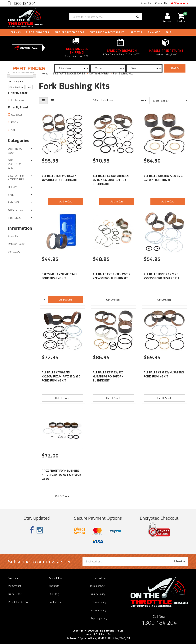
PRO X (15, 122)
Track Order (15, 594)
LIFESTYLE (136, 32)
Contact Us (161, 3)
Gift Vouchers (180, 3)
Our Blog (54, 594)
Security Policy (98, 610)
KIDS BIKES (14, 218)
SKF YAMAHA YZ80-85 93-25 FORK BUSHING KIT (59, 276)
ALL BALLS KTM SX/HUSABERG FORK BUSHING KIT (164, 374)
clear (29, 87)
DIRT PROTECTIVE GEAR (69, 32)
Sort (143, 100)
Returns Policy (16, 244)
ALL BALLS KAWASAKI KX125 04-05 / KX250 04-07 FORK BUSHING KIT (111, 180)
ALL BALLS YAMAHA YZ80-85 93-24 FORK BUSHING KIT (164, 178)
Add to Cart (66, 201)
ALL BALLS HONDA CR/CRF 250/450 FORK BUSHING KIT (162, 276)
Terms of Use (97, 586)
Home (45, 73)
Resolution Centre (18, 602)
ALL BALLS (17, 114)
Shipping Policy (98, 618)
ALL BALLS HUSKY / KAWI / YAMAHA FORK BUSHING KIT (60, 178)
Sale (169, 32)
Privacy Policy (98, 594)
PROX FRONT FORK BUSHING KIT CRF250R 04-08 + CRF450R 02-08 (61, 475)
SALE (11, 195)
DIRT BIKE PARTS (99, 73)
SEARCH (175, 68)
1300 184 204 (24, 3)
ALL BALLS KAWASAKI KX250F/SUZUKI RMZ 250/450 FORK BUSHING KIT (61, 376)
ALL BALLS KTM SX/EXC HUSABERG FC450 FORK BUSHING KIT (108, 376)
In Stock (17, 100)
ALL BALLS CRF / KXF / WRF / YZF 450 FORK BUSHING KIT (111, 276)
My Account (15, 586)
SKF (13, 130)
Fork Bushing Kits (123, 73)
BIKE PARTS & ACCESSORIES (107, 32)
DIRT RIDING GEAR (38, 32)
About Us (146, 3)
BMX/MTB (154, 32)
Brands (16, 32)
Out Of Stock (113, 300)
